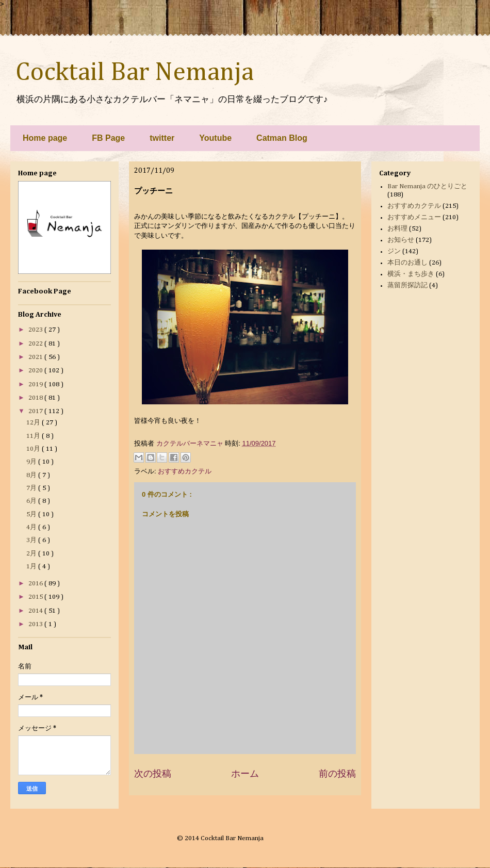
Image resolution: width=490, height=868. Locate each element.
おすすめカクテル (185, 471)
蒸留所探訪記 (407, 285)
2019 (36, 384)
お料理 (397, 229)
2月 (32, 554)
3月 (32, 540)
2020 (36, 371)
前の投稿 (337, 774)
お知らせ (401, 240)
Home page (45, 138)
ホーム (245, 774)
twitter (162, 138)
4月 (32, 527)
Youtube (215, 138)
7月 (32, 488)
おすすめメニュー (414, 217)
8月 (32, 475)
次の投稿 (153, 774)
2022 (36, 344)
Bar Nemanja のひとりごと (427, 186)
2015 (36, 597)
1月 (32, 567)
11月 (34, 436)
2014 (36, 611)
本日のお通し (407, 263)
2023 (36, 330)
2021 (36, 357)
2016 (36, 584)
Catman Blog (282, 138)
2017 (36, 411)
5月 (32, 514)
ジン (394, 251)
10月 (34, 449)
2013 (36, 624)
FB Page (108, 138)
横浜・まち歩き (411, 274)
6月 (32, 501)
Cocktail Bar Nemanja (135, 73)
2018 (36, 398)
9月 (32, 462)
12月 (34, 423)
